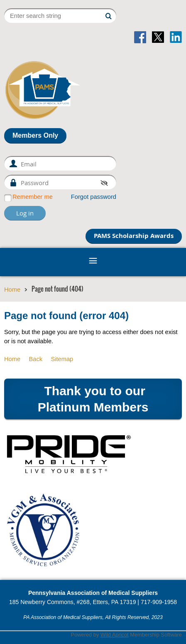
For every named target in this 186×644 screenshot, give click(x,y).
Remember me (33, 197)
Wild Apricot (115, 635)
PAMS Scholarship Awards (134, 236)
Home (12, 290)
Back (35, 359)
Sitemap (62, 359)
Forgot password (94, 197)
